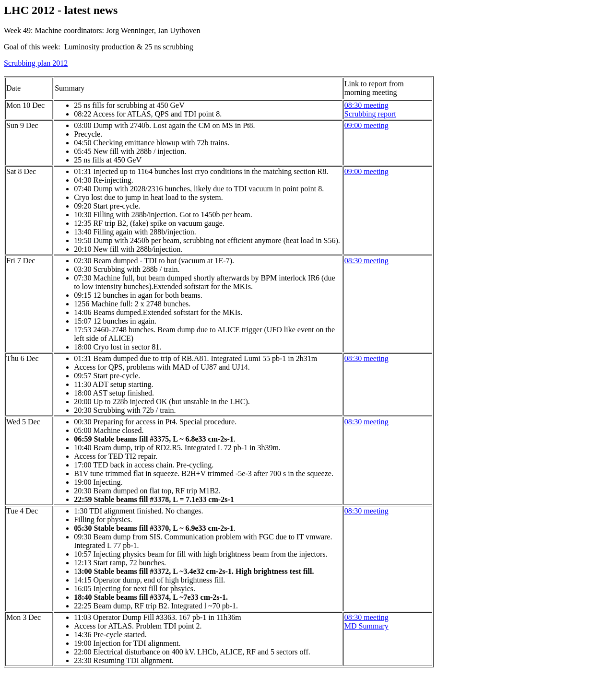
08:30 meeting (366, 617)
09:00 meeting (366, 125)
